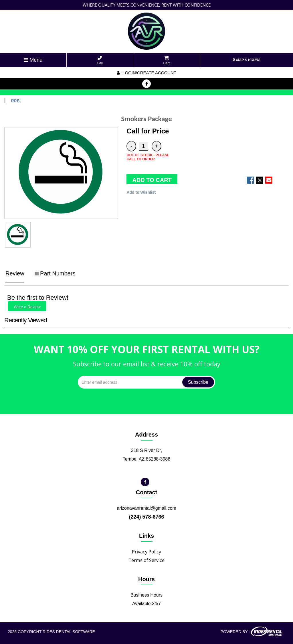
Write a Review (27, 307)
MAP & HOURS (247, 60)
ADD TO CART (152, 180)
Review (15, 273)
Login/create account (146, 73)
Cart (167, 60)
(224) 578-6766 (146, 517)
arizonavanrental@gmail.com (146, 508)
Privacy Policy (146, 552)
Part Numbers (55, 273)
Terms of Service (147, 560)
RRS (15, 101)
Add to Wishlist (141, 192)
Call (100, 60)
